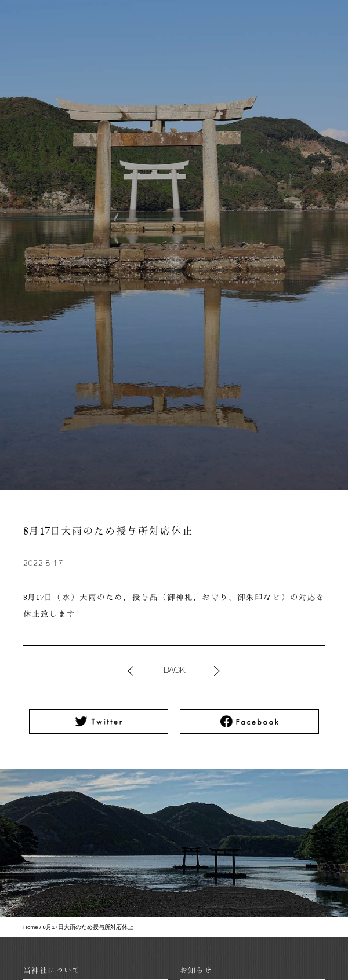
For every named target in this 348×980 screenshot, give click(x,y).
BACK (174, 671)
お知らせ (196, 970)
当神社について (52, 970)
